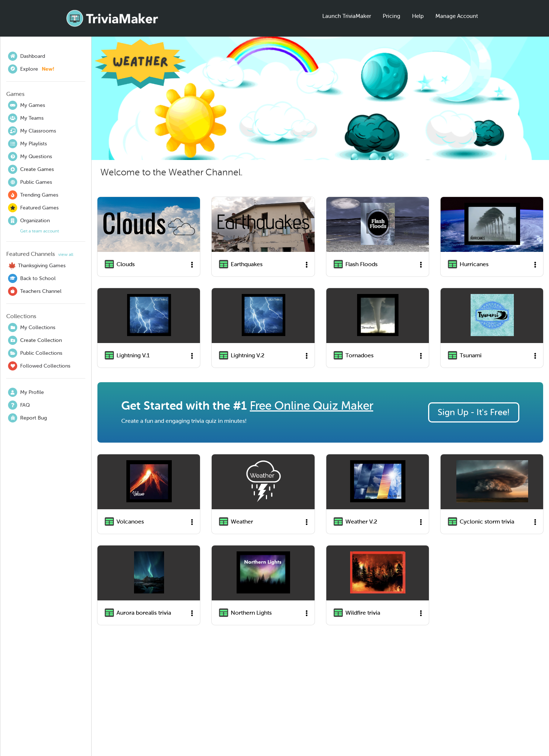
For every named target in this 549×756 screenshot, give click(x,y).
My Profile (26, 392)
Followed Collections (39, 366)
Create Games (31, 169)
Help (418, 16)
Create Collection (35, 340)
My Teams (26, 118)
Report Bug (27, 418)
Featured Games (33, 208)
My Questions (30, 157)
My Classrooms (32, 131)
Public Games (30, 182)
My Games (27, 105)
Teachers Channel (35, 291)
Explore (31, 69)
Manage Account (457, 16)
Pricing (392, 16)
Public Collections (35, 353)
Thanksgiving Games (37, 266)
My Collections (32, 327)
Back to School (32, 278)
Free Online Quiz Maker (311, 406)
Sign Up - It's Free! (474, 412)
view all (66, 254)
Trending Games (33, 195)
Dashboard (27, 56)
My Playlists (27, 144)
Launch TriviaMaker (347, 16)
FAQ (19, 405)
